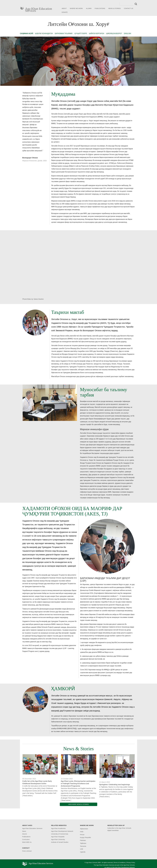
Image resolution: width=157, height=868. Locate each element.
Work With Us (27, 842)
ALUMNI (89, 8)
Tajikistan (83, 843)
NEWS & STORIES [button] (115, 8)
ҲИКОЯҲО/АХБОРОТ (114, 34)
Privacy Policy (131, 863)
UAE (82, 849)
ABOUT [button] (64, 8)
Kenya (82, 834)
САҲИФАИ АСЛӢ (26, 34)
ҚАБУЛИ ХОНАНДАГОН (44, 34)
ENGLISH (127, 34)
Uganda (83, 852)
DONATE (65, 12)
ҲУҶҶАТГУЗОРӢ (81, 34)
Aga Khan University (58, 839)
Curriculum (26, 839)
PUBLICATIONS (100, 8)
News (24, 831)
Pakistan (83, 840)
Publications (26, 837)
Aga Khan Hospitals (58, 837)
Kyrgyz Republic (86, 837)
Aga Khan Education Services (39, 9)
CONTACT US (129, 8)
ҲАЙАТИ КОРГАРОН (97, 34)
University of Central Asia (60, 834)
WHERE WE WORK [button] (76, 8)
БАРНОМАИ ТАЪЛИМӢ (64, 34)
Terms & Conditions (120, 863)
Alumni (25, 834)
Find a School (27, 851)
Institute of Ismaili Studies (60, 842)
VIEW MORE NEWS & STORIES (78, 804)
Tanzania (83, 846)
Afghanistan (84, 829)
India (82, 832)
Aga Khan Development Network (62, 831)
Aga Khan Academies (58, 828)
